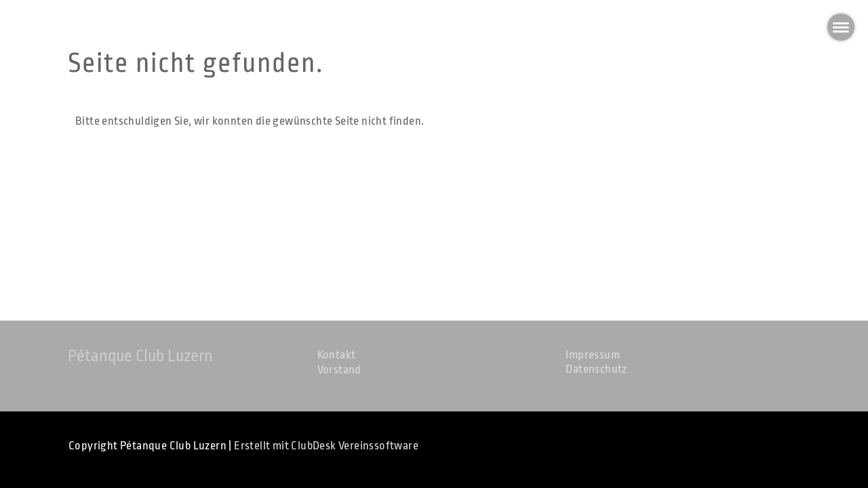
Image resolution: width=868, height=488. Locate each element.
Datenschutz (596, 369)
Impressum (593, 355)
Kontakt (337, 355)
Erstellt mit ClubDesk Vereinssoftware (326, 446)
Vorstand (339, 370)
